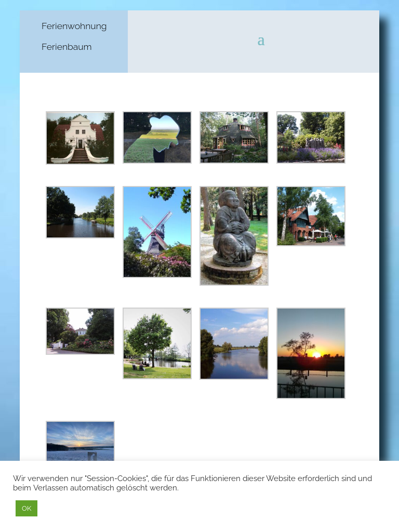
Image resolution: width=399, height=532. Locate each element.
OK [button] (26, 508)
